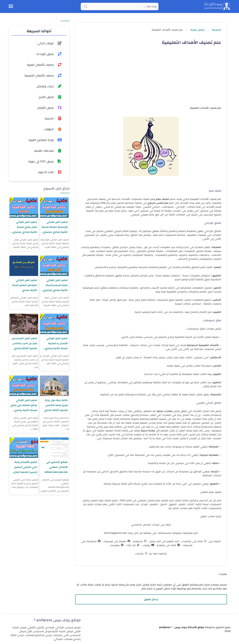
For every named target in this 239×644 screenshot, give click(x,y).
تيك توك (133, 545)
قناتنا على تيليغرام (168, 545)
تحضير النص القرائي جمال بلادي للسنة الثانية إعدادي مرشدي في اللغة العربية (24, 227)
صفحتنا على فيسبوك (117, 541)
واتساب (142, 554)
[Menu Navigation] (11, 6)
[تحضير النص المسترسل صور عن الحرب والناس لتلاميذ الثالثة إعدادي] (24, 324)
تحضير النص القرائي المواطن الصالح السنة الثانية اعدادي (25, 285)
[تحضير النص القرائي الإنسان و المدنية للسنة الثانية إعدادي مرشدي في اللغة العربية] (54, 324)
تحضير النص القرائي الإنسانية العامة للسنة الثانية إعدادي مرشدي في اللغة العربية (54, 227)
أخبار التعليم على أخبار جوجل (164, 541)
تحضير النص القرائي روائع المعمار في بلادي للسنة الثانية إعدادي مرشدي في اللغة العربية (26, 405)
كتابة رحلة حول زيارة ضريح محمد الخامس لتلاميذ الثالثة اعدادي (56, 405)
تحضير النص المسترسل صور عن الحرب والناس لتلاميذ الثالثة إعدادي (24, 343)
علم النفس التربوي (158, 203)
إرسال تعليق (151, 599)
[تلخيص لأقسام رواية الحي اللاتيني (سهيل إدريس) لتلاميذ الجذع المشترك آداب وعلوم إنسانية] (24, 448)
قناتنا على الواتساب (194, 541)
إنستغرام (140, 541)
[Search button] (86, 6)
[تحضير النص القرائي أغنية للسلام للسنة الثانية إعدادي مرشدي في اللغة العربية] (54, 266)
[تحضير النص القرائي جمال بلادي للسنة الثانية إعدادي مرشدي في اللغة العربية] (24, 208)
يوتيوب (148, 545)
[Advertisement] (151, 79)
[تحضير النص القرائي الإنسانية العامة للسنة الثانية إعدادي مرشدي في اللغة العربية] (54, 208)
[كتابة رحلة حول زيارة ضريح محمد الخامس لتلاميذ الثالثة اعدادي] (54, 386)
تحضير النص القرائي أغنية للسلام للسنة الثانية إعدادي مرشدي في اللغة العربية (55, 285)
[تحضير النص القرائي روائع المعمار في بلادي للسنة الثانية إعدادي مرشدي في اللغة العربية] (24, 386)
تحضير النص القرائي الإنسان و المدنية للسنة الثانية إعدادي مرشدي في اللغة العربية (56, 343)
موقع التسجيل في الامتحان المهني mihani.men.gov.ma (55, 467)
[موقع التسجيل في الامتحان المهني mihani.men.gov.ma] (54, 448)
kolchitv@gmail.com (115, 533)
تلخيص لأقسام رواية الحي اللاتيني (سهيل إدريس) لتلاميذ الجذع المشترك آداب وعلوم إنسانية (25, 467)
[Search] (120, 6)
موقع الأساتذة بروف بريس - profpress (182, 627)
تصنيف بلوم (163, 199)
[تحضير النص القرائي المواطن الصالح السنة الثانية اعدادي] (24, 266)
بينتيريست (117, 545)
